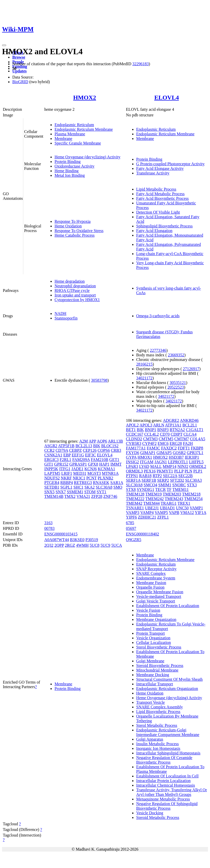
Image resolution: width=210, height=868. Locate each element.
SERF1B (149, 480)
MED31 (80, 473)
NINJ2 (183, 466)
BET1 (131, 430)
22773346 (158, 350)
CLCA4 (190, 434)
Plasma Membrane (70, 134)
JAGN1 (161, 462)
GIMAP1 (148, 453)
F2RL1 (65, 460)
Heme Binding (67, 171)
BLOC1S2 (110, 446)
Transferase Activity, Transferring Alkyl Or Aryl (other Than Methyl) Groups (172, 792)
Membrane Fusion (151, 583)
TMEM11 (180, 490)
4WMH (82, 545)
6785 (130, 523)
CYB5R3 (134, 443)
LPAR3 (132, 466)
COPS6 (104, 450)
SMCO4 (150, 485)
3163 (48, 523)
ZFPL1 (163, 517)
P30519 (92, 540)
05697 (131, 528)
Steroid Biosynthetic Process (160, 666)
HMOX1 (145, 457)
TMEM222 (135, 499)
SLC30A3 (193, 480)
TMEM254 (193, 499)
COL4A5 (198, 439)
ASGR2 (51, 446)
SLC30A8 (104, 487)
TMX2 (70, 496)
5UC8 (94, 545)
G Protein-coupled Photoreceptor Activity (170, 164)
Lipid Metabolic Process (156, 189)
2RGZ (70, 545)
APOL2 (132, 425)
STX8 (131, 490)
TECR (160, 490)
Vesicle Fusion (148, 610)
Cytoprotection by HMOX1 (77, 300)
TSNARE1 (135, 508)
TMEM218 (191, 494)
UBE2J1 (152, 508)
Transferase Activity (153, 173)
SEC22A (170, 476)
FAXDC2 (169, 448)
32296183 (141, 64)
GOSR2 (179, 453)
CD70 (165, 434)
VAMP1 (196, 508)
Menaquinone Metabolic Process (163, 799)
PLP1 (198, 471)
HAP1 (104, 464)
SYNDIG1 (145, 490)
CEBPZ (76, 450)
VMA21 (83, 496)
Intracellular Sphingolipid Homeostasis (168, 753)
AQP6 (102, 441)
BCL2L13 (84, 446)
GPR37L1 (195, 453)
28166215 (144, 364)
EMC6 (163, 443)
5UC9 (105, 545)
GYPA (131, 457)
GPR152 (61, 464)
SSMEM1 (75, 492)
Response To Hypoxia (73, 221)
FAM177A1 (136, 448)
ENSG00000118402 (143, 534)
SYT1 (101, 492)
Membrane (63, 139)
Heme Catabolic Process (75, 235)
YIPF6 (132, 517)
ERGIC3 (51, 460)
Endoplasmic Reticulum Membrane (84, 129)
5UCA (117, 545)
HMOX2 (85, 97)
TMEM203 (172, 494)
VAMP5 (161, 513)
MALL (156, 466)
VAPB (174, 513)
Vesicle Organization (153, 638)
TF (169, 490)
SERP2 (163, 480)
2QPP (59, 545)
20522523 (176, 387)
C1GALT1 (195, 430)
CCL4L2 (151, 434)
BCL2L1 (190, 425)
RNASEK (101, 483)
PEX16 (150, 471)
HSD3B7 (176, 457)
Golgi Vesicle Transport (156, 601)
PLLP (179, 471)
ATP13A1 (173, 425)
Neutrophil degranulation (75, 286)
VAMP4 (147, 513)
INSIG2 (133, 462)
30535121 (178, 383)
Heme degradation (70, 281)
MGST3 (94, 473)
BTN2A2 (177, 430)
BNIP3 (163, 430)
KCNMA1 (107, 469)
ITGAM (147, 462)
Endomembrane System (156, 578)
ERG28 (176, 443)
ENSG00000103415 (61, 534)
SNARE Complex (151, 573)
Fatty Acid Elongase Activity (160, 168)
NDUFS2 (52, 478)
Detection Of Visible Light (158, 212)
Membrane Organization (156, 619)
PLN (188, 471)
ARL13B (115, 441)
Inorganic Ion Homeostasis (158, 748)
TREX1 (184, 503)
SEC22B (185, 476)
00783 (49, 528)
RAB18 (145, 476)
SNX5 (49, 492)
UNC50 (182, 508)
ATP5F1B (66, 446)
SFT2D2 (177, 480)
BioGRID (20, 82)
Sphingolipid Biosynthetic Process (164, 226)
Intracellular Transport (155, 684)
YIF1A (201, 513)
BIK (97, 446)
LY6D (144, 466)
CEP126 (90, 450)
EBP (67, 455)
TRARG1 (169, 503)
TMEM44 (152, 503)
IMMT (116, 464)
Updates (19, 71)
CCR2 (49, 450)
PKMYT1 (165, 471)
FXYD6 (133, 453)
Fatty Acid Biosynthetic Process (162, 198)
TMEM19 (154, 494)
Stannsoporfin (66, 318)
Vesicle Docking (150, 813)
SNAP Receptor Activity (156, 569)
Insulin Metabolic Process (157, 744)
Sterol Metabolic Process (157, 725)
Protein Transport (151, 633)
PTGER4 (52, 483)
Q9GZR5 (134, 540)
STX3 (192, 485)
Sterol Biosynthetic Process (159, 647)
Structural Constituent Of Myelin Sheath (170, 679)
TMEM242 (155, 499)
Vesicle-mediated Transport (159, 596)
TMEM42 (134, 503)
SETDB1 (52, 487)
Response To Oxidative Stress (79, 231)
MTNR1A (110, 473)
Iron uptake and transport (75, 295)
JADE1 (77, 469)
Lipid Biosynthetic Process (158, 712)
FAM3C (153, 448)
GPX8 (93, 464)
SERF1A (133, 480)
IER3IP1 (192, 457)
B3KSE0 (77, 540)
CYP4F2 (149, 443)
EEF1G (78, 455)
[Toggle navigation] (4, 45)
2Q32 (49, 545)
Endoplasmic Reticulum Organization (167, 689)
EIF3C (91, 455)
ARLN (159, 425)
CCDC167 (135, 434)
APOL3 (146, 425)
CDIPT (177, 434)
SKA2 (90, 487)
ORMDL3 (134, 471)
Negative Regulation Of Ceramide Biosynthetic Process (164, 760)
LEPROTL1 (178, 462)
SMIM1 (165, 485)
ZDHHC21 (147, 517)
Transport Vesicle (151, 702)
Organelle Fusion (150, 587)
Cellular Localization (154, 642)
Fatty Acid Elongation (154, 231)
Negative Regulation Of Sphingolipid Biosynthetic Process (167, 806)
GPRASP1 (78, 464)
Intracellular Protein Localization (163, 781)
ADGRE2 (171, 420)
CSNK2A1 (53, 455)
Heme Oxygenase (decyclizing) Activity (87, 157)
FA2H (188, 443)
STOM (90, 492)
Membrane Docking (153, 675)
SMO (118, 487)
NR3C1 (79, 478)
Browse (19, 57)
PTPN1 (132, 476)
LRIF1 (67, 473)
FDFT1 (184, 448)
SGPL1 (66, 487)
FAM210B (99, 460)
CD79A (62, 450)
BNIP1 (151, 430)
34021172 (144, 378)
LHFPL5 (196, 462)
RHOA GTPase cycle (72, 290)
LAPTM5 (52, 473)
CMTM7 (182, 439)
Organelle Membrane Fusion (160, 592)
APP (92, 441)
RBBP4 (67, 483)
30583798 (99, 380)
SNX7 (61, 492)
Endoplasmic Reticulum (74, 125)
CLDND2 (134, 439)
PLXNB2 (106, 478)
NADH (60, 314)
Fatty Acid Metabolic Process (160, 194)
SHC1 (78, 487)
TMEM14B (54, 496)
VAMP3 (133, 513)
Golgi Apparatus (150, 739)
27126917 (191, 369)
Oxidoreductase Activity (75, 166)
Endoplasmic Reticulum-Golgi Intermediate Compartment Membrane (168, 732)
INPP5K (51, 469)
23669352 (176, 355)
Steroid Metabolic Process (158, 817)
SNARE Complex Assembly (160, 707)
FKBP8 (197, 448)
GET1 (114, 460)
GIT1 (49, 464)
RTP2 (157, 476)
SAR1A (117, 483)
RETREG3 (83, 483)
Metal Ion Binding (70, 175)
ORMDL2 (198, 466)
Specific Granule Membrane (78, 143)
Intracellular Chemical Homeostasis (166, 785)
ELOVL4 (166, 97)
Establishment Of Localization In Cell (167, 776)
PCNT (92, 478)
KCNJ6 (91, 469)
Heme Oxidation (68, 226)
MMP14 (169, 466)
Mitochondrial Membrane (157, 670)
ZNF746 (110, 496)
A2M (83, 441)
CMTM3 (150, 439)
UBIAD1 (167, 508)
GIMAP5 (164, 453)
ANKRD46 (189, 420)
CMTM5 (166, 439)
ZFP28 (97, 496)
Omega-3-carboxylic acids (158, 316)
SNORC (179, 485)
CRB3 (116, 450)
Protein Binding (68, 162)
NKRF (66, 478)
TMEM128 (135, 494)
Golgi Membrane (150, 661)
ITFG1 (65, 469)
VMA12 (187, 513)
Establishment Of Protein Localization (168, 606)
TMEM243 (174, 499)
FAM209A (81, 460)
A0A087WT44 (57, 540)
